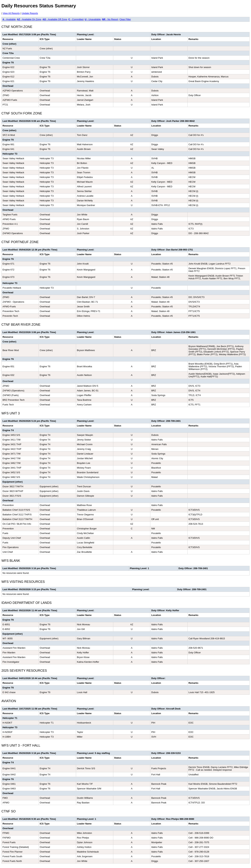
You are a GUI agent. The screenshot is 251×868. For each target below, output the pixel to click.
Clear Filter (125, 19)
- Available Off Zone (55, 19)
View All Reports (11, 13)
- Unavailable (93, 19)
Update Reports (30, 13)
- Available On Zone (29, 19)
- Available (9, 19)
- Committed (76, 19)
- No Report (110, 19)
